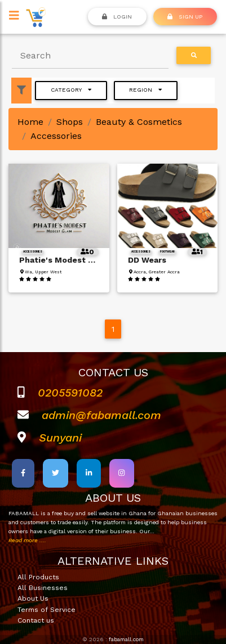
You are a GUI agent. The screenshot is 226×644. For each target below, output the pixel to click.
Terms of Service (46, 610)
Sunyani (60, 438)
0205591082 (70, 393)
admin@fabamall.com (101, 415)
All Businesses (43, 588)
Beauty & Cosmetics (139, 122)
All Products (38, 577)
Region (145, 89)
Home (30, 122)
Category (71, 89)
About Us (33, 598)
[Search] (90, 56)
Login (117, 16)
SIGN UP (185, 16)
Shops (70, 122)
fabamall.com (126, 639)
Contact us (36, 620)
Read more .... (27, 540)
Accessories (56, 136)
